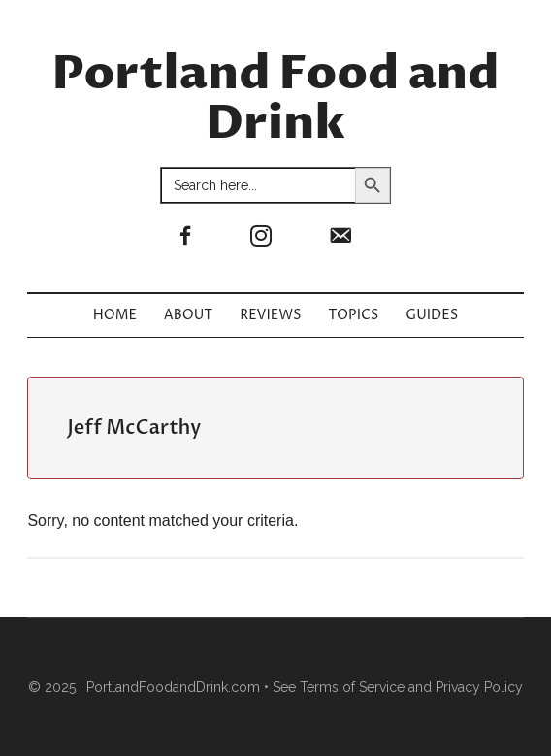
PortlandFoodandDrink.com (173, 687)
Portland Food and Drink (276, 99)
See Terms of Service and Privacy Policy (398, 687)
